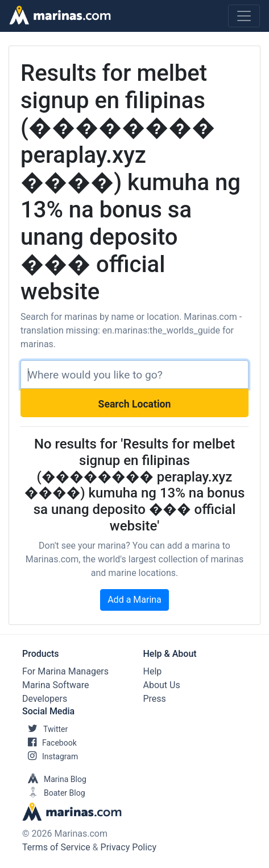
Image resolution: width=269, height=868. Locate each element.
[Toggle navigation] (244, 16)
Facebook (49, 743)
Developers (45, 699)
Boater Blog (54, 793)
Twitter (45, 729)
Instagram (50, 756)
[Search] (134, 375)
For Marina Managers (65, 671)
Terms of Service (56, 847)
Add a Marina (134, 600)
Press (155, 699)
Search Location (135, 404)
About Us (162, 685)
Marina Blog (54, 779)
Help (153, 671)
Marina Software (55, 685)
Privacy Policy (129, 847)
